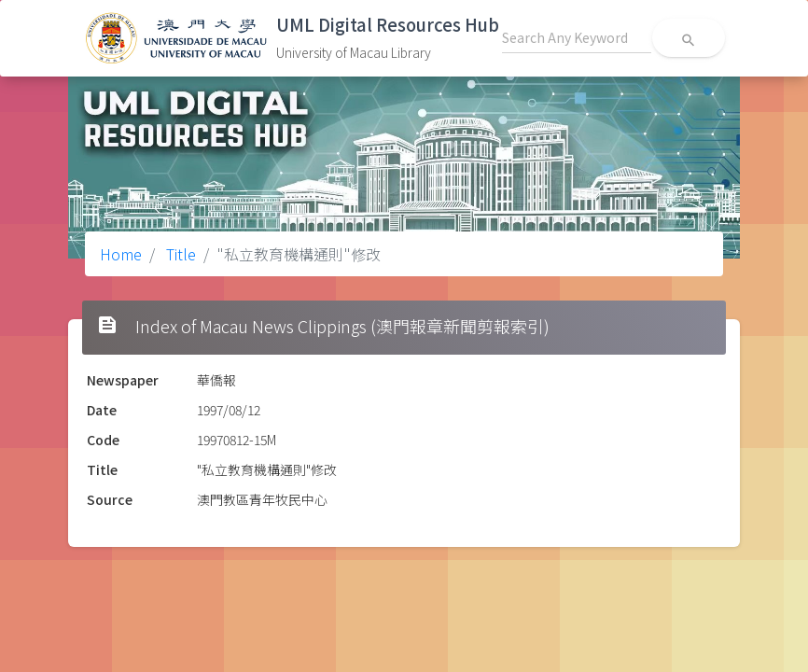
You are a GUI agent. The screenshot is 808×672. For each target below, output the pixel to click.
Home (121, 254)
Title (179, 254)
